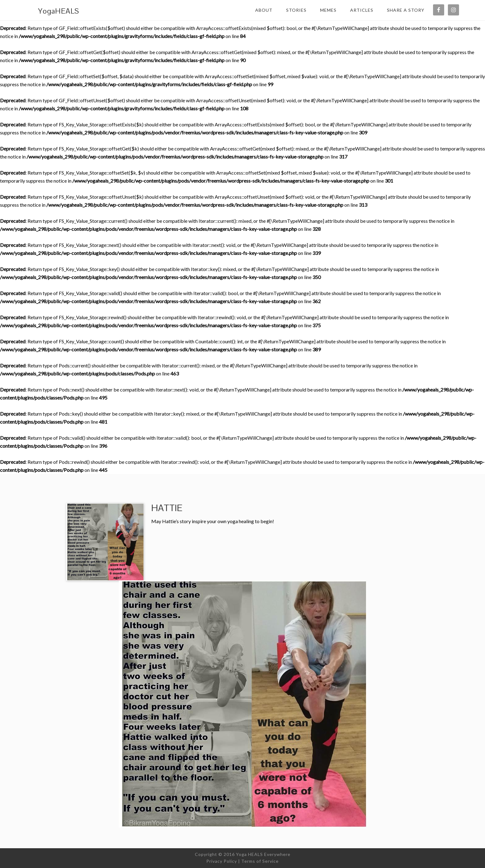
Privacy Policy (222, 861)
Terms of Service (260, 861)
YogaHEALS (59, 11)
